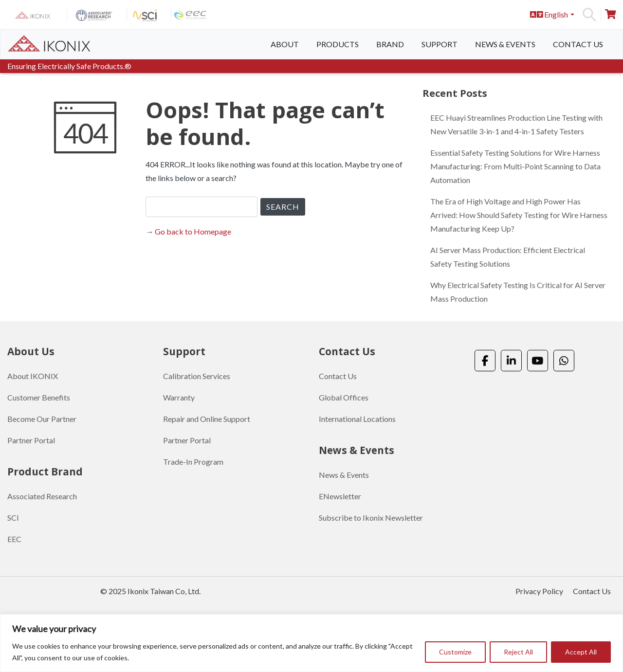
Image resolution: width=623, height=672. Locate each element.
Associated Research (42, 496)
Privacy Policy (539, 591)
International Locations (357, 419)
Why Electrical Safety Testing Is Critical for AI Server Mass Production (518, 292)
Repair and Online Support (207, 419)
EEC (14, 539)
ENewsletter (340, 496)
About (285, 44)
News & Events (505, 44)
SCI (13, 518)
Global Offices (344, 397)
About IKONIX (33, 376)
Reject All (518, 652)
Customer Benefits (39, 397)
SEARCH (283, 207)
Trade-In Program (193, 462)
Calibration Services (197, 376)
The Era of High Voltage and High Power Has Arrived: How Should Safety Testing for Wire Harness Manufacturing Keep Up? (519, 215)
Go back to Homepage (193, 231)
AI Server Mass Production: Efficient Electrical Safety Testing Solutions (508, 257)
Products (338, 44)
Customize (455, 652)
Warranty (179, 397)
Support (440, 44)
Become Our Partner (42, 419)
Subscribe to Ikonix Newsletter (371, 518)
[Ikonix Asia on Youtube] (538, 361)
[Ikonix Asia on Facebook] (485, 361)
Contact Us (578, 44)
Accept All (581, 652)
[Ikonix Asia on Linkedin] (511, 361)
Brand (390, 44)
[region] (311, 643)
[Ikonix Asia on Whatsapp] (564, 361)
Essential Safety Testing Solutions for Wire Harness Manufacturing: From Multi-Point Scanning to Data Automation (515, 166)
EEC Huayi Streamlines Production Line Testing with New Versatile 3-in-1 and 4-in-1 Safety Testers (516, 124)
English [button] (549, 14)
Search (589, 15)
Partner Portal (31, 440)
